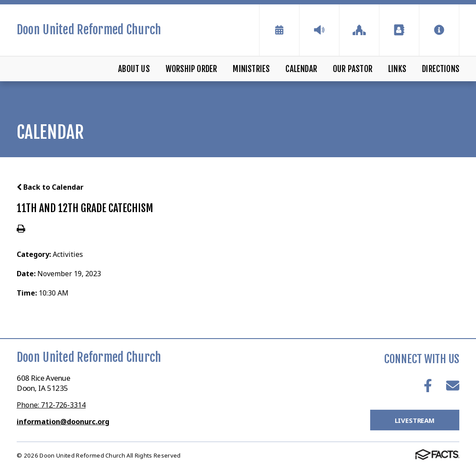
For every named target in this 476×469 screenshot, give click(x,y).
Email (453, 386)
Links (397, 69)
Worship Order (191, 69)
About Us (134, 69)
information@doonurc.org (63, 422)
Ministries (251, 69)
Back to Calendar (50, 187)
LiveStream (415, 420)
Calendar (301, 69)
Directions (441, 69)
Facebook (428, 386)
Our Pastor (353, 69)
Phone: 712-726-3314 (51, 405)
